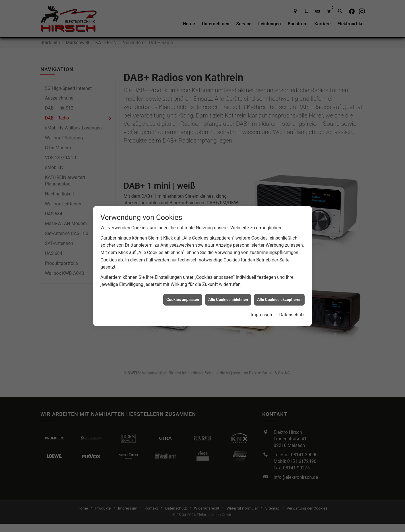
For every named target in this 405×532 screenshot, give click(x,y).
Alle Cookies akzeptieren (279, 290)
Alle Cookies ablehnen (228, 290)
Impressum (262, 306)
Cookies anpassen (183, 290)
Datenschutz (292, 306)
